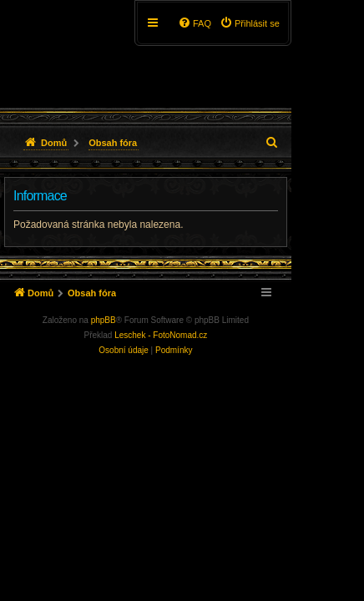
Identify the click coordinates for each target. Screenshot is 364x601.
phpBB (104, 320)
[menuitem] (250, 23)
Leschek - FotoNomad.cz (161, 335)
